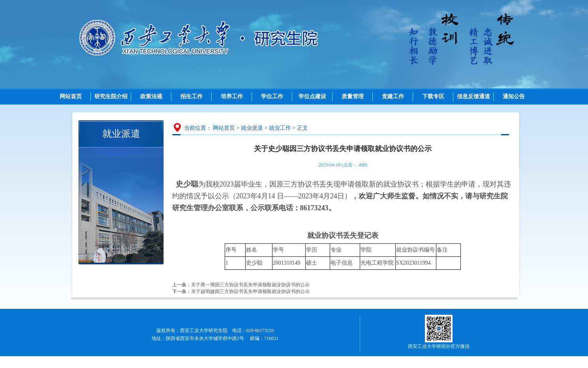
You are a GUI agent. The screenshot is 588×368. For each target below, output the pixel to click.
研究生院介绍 (111, 96)
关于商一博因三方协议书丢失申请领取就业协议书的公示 (250, 285)
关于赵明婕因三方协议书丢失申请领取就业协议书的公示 (250, 291)
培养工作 (232, 96)
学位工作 (272, 96)
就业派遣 (252, 128)
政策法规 (151, 96)
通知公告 (514, 96)
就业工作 (280, 128)
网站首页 (71, 96)
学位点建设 (312, 96)
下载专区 (433, 96)
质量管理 (353, 96)
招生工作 (192, 96)
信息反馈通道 (473, 96)
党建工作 (393, 96)
